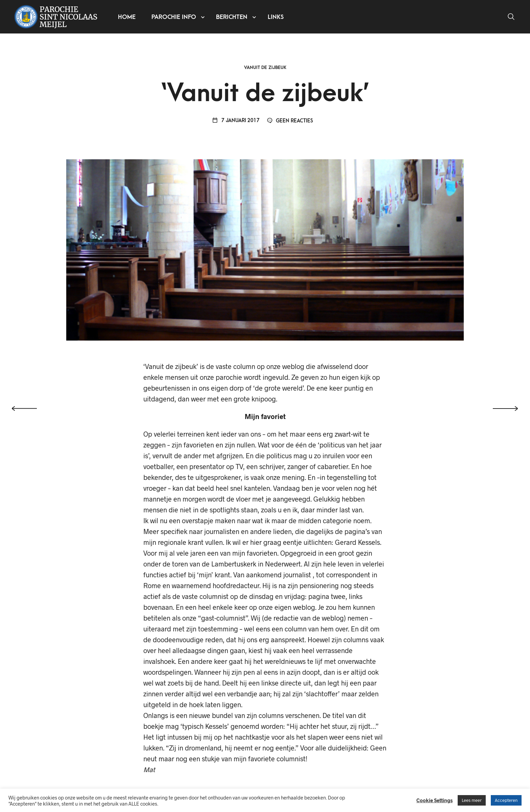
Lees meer (472, 800)
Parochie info (174, 17)
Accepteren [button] (506, 800)
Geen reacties (290, 123)
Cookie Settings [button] (435, 800)
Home (127, 17)
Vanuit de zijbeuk (265, 69)
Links (276, 17)
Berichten (232, 17)
